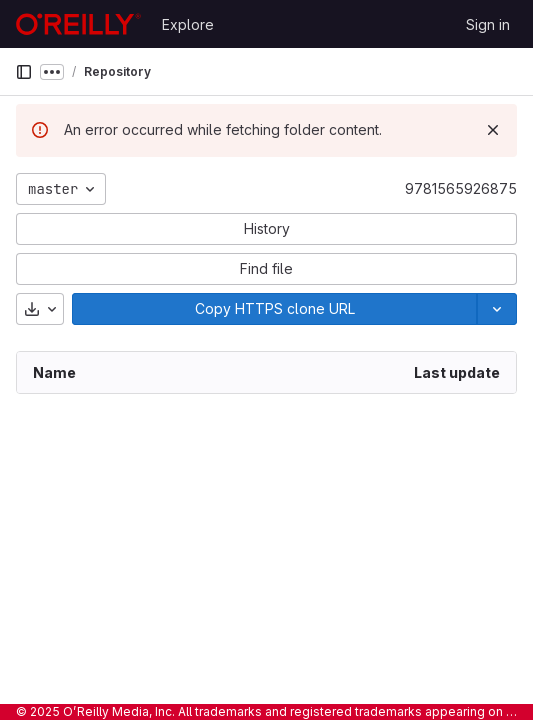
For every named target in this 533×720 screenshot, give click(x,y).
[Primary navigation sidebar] (24, 72)
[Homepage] (78, 24)
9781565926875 (461, 188)
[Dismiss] (493, 130)
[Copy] (274, 309)
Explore (188, 24)
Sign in (488, 24)
